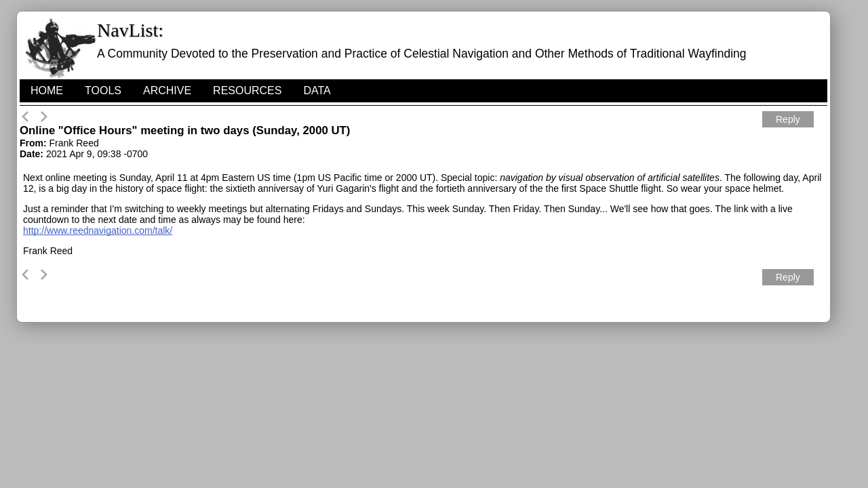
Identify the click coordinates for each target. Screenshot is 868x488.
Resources (247, 90)
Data (317, 90)
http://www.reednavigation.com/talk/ (98, 230)
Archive (167, 90)
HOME (47, 90)
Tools (103, 90)
